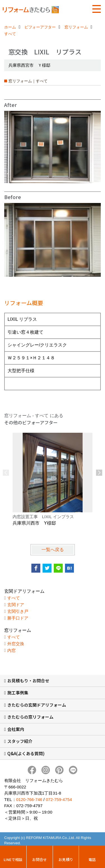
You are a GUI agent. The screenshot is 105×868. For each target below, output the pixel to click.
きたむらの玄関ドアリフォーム (37, 705)
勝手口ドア (18, 618)
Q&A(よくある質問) (26, 753)
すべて (14, 598)
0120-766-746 (29, 799)
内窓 (11, 650)
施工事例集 (18, 693)
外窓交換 (16, 644)
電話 (92, 859)
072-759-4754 (59, 799)
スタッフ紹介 (20, 741)
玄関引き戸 (18, 611)
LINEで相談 (13, 859)
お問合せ (39, 859)
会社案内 (16, 729)
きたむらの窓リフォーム (30, 717)
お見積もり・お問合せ (28, 681)
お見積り (66, 859)
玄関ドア (16, 605)
